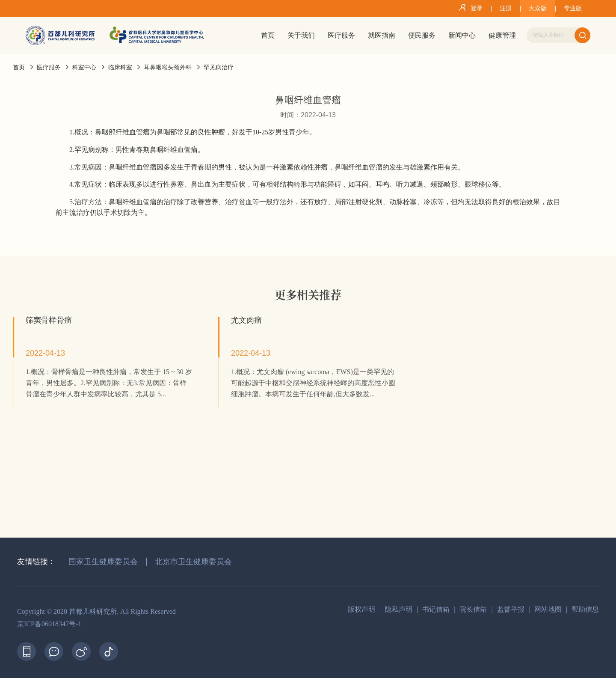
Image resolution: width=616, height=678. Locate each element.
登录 (469, 8)
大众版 (538, 8)
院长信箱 (473, 609)
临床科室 (120, 67)
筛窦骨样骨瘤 (49, 320)
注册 (506, 8)
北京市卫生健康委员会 (193, 562)
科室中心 (84, 67)
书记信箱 (436, 609)
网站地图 (548, 609)
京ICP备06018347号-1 (49, 624)
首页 (19, 67)
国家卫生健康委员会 (103, 562)
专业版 (573, 8)
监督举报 (511, 609)
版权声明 (361, 609)
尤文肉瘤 (246, 320)
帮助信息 (585, 609)
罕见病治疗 (219, 67)
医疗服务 (49, 67)
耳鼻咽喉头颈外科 (168, 67)
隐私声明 (399, 609)
